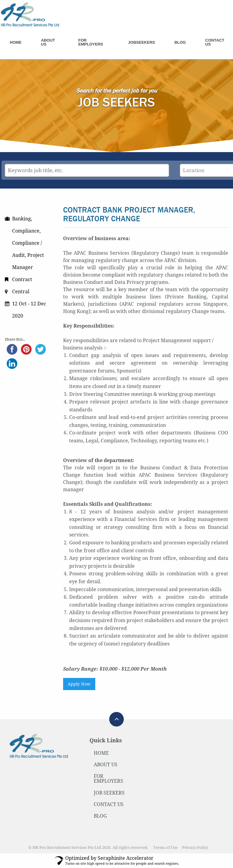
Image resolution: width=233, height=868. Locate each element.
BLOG (100, 816)
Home (16, 42)
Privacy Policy (195, 848)
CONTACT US (109, 804)
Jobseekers (142, 42)
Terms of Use (165, 848)
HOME (101, 753)
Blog (180, 42)
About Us (48, 42)
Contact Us (215, 42)
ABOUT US (106, 765)
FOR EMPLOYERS (108, 779)
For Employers (91, 42)
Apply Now (79, 684)
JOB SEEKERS (109, 793)
